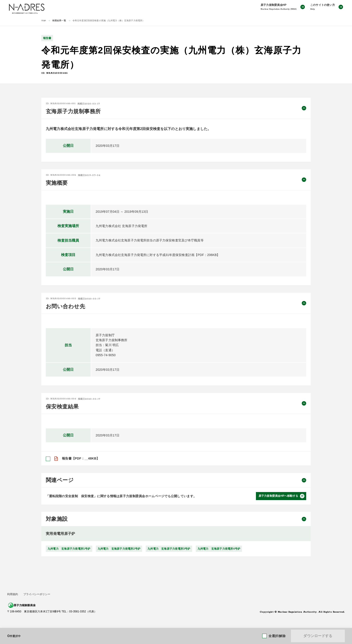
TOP (44, 21)
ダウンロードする (318, 636)
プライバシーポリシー (37, 594)
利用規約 (13, 594)
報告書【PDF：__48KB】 (81, 458)
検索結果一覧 (59, 21)
